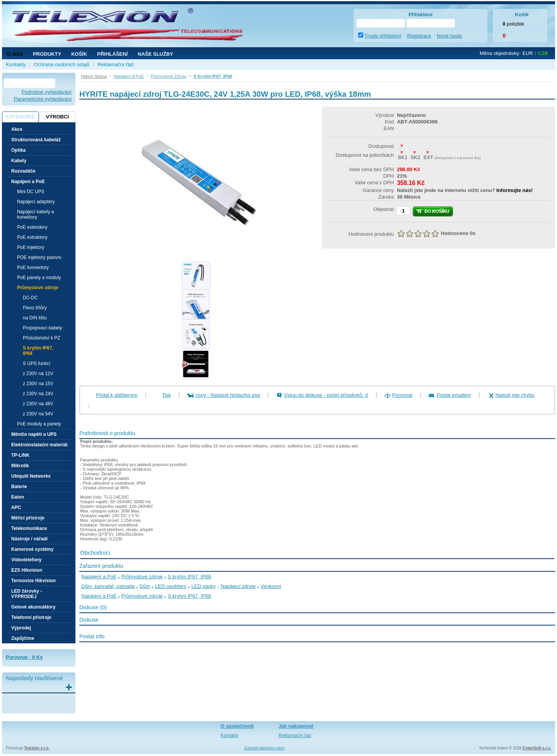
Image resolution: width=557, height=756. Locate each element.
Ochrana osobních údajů (62, 64)
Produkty (47, 54)
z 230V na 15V (38, 384)
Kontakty (16, 64)
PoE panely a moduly (39, 278)
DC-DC (30, 298)
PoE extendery (32, 227)
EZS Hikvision (27, 570)
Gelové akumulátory (33, 607)
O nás (15, 54)
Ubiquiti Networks (31, 476)
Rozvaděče (23, 171)
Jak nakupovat (296, 726)
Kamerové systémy (32, 549)
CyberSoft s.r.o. (537, 748)
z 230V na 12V (38, 374)
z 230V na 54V (38, 414)
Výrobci (57, 117)
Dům (145, 586)
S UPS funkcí (37, 363)
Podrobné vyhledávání (47, 92)
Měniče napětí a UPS (34, 434)
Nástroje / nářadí (29, 539)
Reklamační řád (115, 64)
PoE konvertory (33, 267)
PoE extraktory (32, 237)
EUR (528, 53)
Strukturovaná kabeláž (36, 140)
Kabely (19, 161)
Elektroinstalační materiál (39, 445)
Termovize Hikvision (33, 581)
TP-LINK (20, 455)
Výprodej (21, 628)
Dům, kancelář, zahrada (108, 586)
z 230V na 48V (38, 404)
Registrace (419, 36)
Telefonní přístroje (31, 617)
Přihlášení (112, 54)
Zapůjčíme (23, 638)
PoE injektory (31, 247)
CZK (543, 53)
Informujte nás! (514, 190)
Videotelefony (26, 560)
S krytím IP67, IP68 (38, 351)
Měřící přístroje (28, 518)
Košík (79, 54)
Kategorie (20, 117)
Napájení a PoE (99, 577)
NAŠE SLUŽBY (155, 54)
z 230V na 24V (38, 394)
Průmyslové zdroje (142, 577)
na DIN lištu (35, 318)
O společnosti (237, 726)
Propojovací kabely (42, 328)
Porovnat (402, 395)
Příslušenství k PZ (42, 338)
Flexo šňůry (35, 308)
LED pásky (204, 586)
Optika (18, 150)
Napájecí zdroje (238, 586)
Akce (17, 129)
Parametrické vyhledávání (43, 99)
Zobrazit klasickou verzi (264, 748)
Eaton (18, 497)
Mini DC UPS (31, 192)
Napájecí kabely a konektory (35, 214)
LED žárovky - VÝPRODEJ (26, 594)
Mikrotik (20, 466)
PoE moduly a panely (39, 424)
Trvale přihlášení (383, 36)
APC (16, 507)
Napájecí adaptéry (36, 202)
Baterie (19, 487)
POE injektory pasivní (39, 257)
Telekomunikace (29, 528)
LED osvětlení (171, 586)
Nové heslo (450, 36)
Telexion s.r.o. (37, 748)
